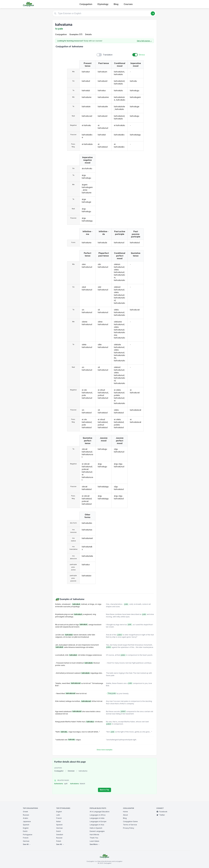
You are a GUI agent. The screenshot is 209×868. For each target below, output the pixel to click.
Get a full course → (144, 41)
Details (88, 34)
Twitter (161, 815)
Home (125, 812)
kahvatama (78, 784)
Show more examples (104, 750)
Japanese (27, 821)
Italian (59, 821)
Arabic (26, 818)
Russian (26, 815)
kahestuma (61, 784)
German (26, 841)
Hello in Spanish (96, 828)
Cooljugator (59, 771)
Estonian (71, 771)
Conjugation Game (130, 821)
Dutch (25, 831)
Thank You (94, 838)
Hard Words (94, 835)
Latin (58, 815)
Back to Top (104, 790)
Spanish (26, 825)
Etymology (103, 4)
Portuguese (28, 835)
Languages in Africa (98, 815)
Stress (142, 55)
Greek (25, 812)
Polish (59, 841)
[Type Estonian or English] (104, 13)
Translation (108, 55)
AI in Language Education (100, 812)
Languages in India (97, 818)
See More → (95, 844)
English (26, 828)
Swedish (60, 835)
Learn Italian (94, 841)
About (125, 815)
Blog (116, 4)
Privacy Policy (129, 828)
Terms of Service (130, 825)
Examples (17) (76, 34)
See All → (27, 844)
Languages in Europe (98, 821)
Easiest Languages (97, 831)
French (26, 838)
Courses (128, 4)
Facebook (162, 812)
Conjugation (86, 4)
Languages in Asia (97, 825)
